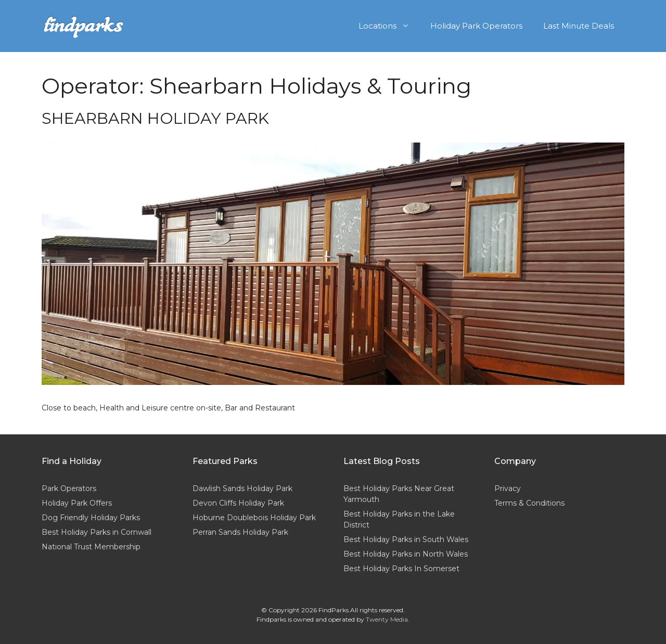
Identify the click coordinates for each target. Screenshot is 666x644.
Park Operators (69, 488)
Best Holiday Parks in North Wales (406, 554)
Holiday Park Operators (476, 26)
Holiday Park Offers (77, 503)
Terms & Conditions (529, 503)
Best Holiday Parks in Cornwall (97, 532)
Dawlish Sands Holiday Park (242, 488)
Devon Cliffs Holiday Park (238, 503)
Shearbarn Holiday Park (155, 118)
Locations (389, 26)
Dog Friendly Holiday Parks (91, 518)
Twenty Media (387, 619)
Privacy (508, 488)
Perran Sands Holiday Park (240, 532)
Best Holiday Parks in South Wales (406, 539)
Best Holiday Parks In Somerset (401, 569)
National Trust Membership (91, 547)
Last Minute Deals (579, 26)
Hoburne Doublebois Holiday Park (254, 518)
